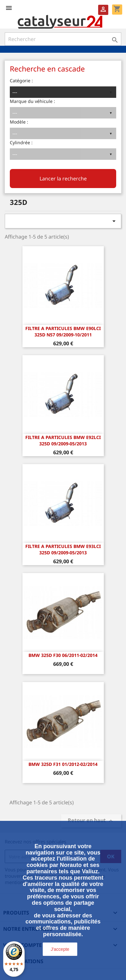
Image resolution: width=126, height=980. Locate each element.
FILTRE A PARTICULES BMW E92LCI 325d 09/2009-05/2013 (63, 440)
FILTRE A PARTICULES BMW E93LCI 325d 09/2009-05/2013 (63, 549)
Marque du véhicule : (32, 101)
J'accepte (60, 949)
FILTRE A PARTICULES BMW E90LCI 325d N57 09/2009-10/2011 (63, 331)
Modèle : (19, 122)
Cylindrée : (21, 142)
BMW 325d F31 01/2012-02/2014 (63, 764)
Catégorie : (21, 81)
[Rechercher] (63, 39)
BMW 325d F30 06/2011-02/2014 (63, 655)
